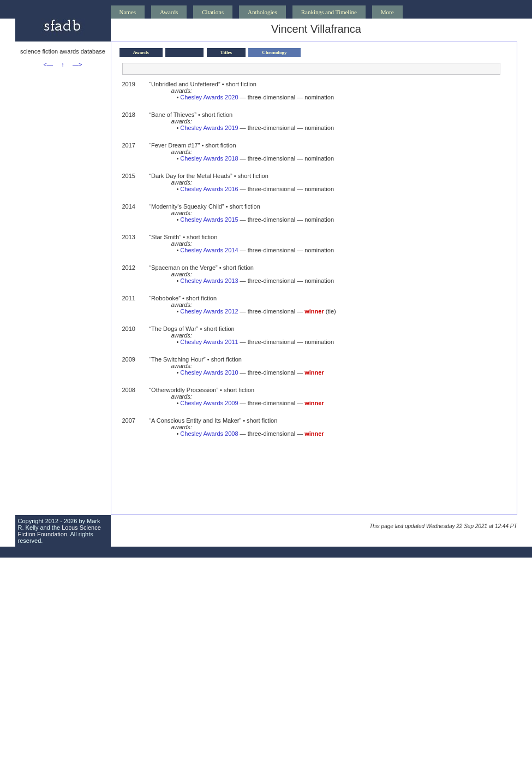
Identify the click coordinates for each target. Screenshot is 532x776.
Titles (226, 52)
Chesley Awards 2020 (209, 97)
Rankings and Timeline (329, 12)
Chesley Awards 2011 (209, 342)
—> (77, 64)
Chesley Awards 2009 (209, 403)
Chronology (274, 52)
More (387, 12)
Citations (213, 12)
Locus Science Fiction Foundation (59, 531)
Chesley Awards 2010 (209, 372)
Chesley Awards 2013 (209, 281)
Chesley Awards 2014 (209, 250)
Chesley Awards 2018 (209, 158)
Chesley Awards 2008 (209, 434)
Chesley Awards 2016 (209, 189)
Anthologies (262, 12)
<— (48, 64)
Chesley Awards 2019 (209, 128)
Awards (169, 12)
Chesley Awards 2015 (209, 220)
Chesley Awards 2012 (209, 311)
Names (128, 12)
